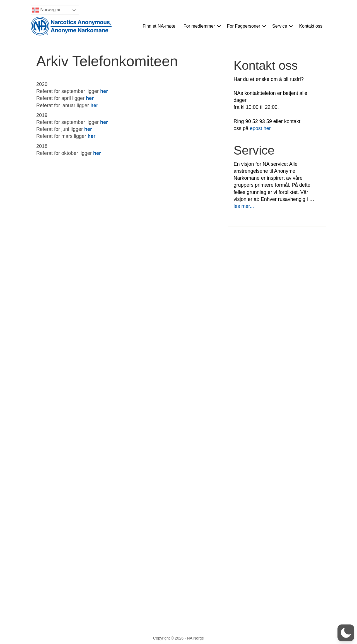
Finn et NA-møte (159, 26)
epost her (260, 128)
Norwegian (47, 10)
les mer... (244, 206)
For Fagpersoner (244, 26)
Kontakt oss (311, 26)
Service (280, 26)
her (94, 105)
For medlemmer (199, 26)
